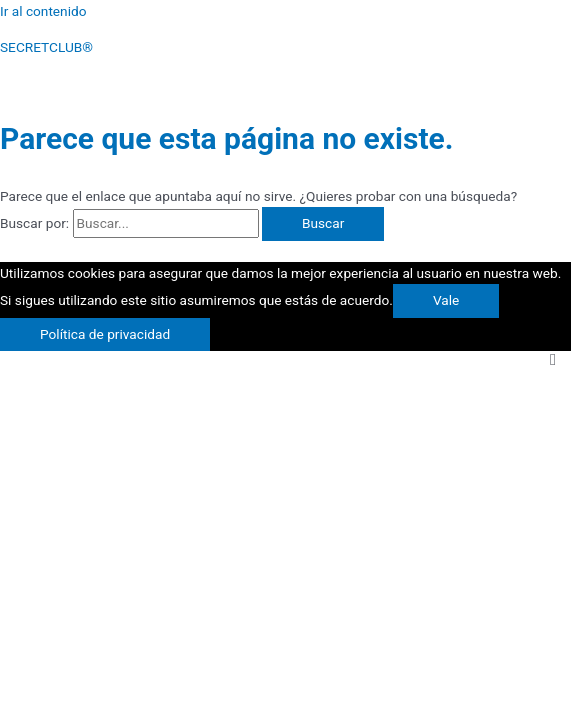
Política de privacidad (105, 334)
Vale (446, 300)
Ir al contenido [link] (43, 11)
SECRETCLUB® (46, 47)
